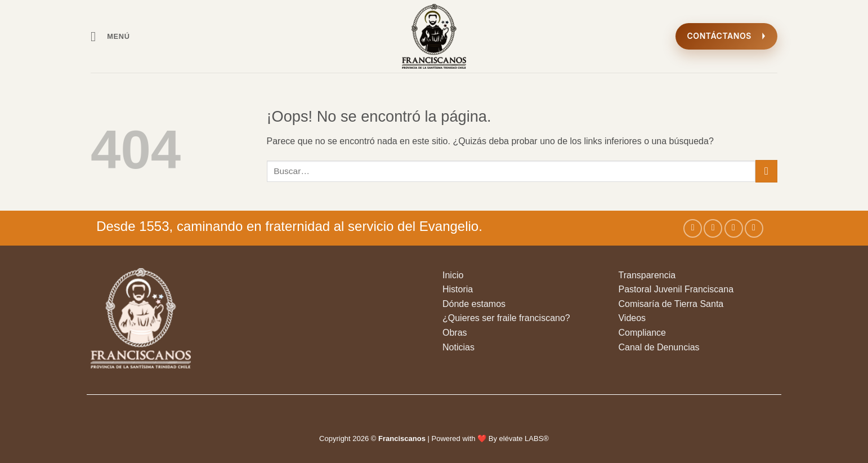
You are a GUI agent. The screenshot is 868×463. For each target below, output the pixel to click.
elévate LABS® (524, 438)
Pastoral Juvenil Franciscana (676, 289)
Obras (455, 333)
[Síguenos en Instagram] (713, 228)
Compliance (642, 333)
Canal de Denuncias (659, 347)
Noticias (458, 347)
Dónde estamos (474, 304)
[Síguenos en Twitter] (734, 228)
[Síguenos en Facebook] (693, 228)
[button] (110, 36)
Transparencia (647, 275)
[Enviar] (766, 171)
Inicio (453, 275)
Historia (458, 289)
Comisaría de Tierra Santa (671, 304)
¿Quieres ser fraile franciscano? (506, 318)
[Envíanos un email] (754, 228)
